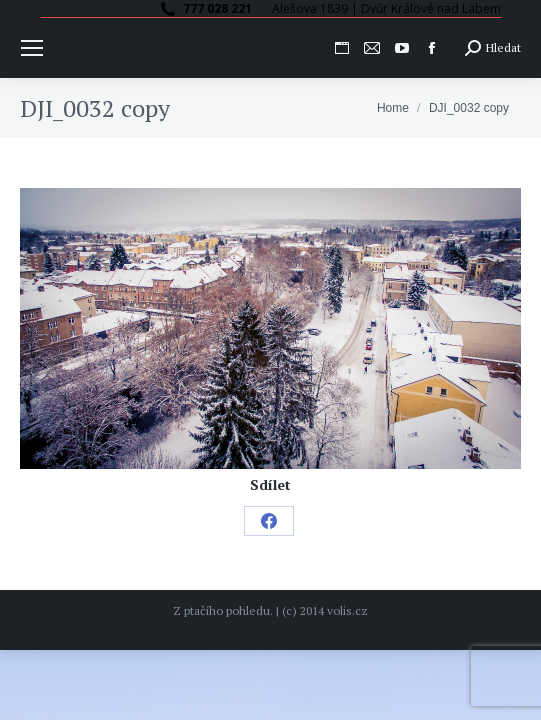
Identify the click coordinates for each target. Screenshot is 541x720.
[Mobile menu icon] (32, 48)
